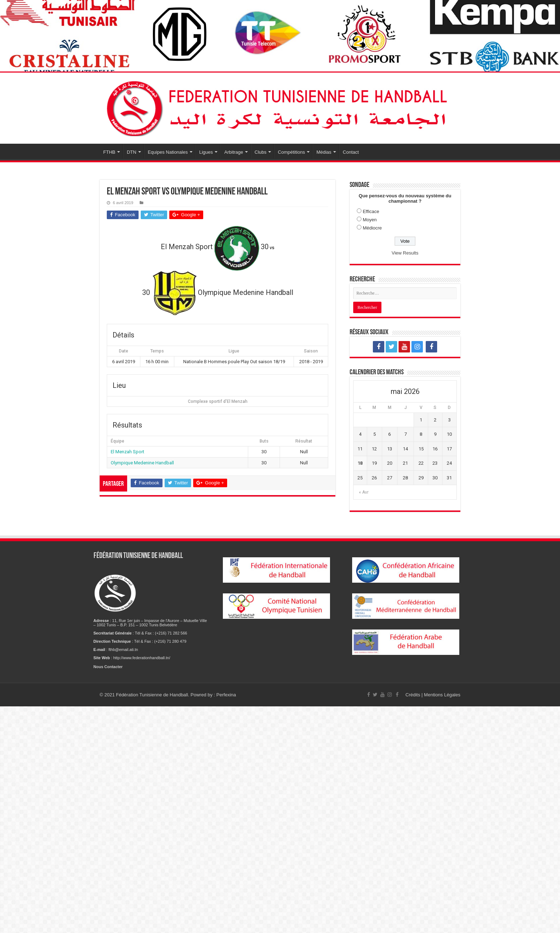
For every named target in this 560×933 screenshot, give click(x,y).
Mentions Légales (442, 695)
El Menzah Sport (127, 452)
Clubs (261, 152)
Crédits (413, 695)
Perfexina (226, 695)
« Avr (364, 492)
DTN (132, 152)
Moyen (370, 220)
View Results (405, 253)
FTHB (109, 152)
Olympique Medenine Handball (142, 463)
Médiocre (372, 228)
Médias (324, 152)
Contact (351, 152)
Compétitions (291, 152)
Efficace (371, 211)
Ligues (206, 152)
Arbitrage (234, 152)
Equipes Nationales (168, 152)
